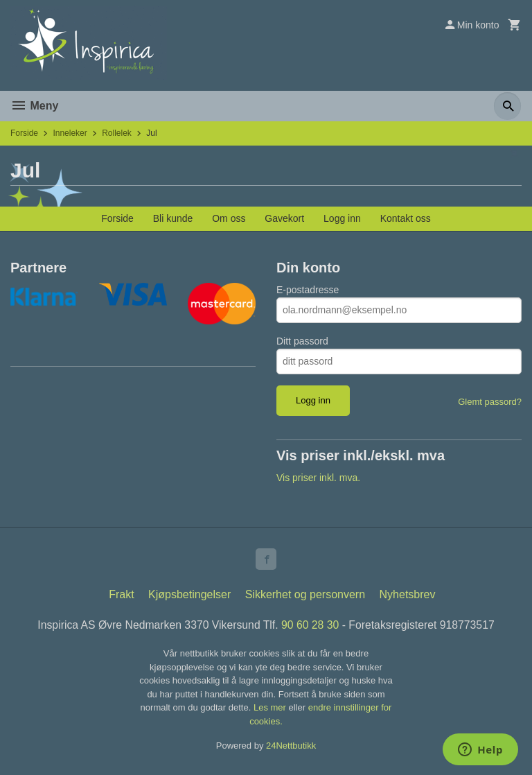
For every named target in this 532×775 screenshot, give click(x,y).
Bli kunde (173, 218)
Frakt (121, 595)
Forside (24, 133)
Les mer (271, 709)
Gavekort (284, 218)
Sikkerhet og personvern (305, 595)
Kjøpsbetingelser (189, 595)
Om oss (229, 218)
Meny (34, 106)
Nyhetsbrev (408, 595)
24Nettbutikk (291, 747)
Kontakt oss (406, 218)
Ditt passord (302, 341)
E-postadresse (308, 290)
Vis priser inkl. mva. (318, 478)
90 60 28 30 (311, 626)
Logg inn (342, 218)
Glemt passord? (490, 402)
